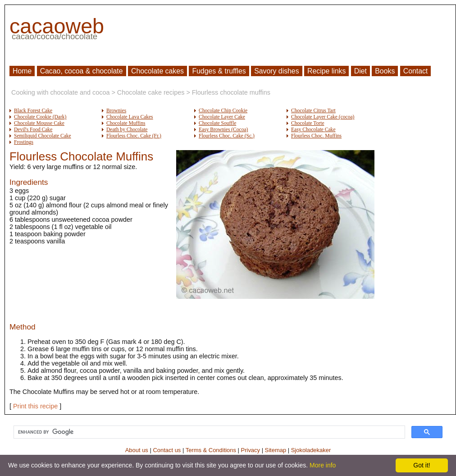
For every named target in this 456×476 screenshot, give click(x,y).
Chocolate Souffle (217, 123)
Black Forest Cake (33, 110)
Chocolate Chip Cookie (223, 110)
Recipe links (326, 71)
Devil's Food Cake (33, 129)
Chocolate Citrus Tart (313, 110)
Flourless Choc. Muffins (316, 136)
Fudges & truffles (219, 71)
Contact (416, 71)
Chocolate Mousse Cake (39, 123)
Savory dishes (276, 71)
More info (323, 465)
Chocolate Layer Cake (222, 117)
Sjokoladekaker (311, 450)
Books (385, 71)
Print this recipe (35, 406)
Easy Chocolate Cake (313, 129)
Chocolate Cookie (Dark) (40, 117)
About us (137, 450)
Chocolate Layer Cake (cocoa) (323, 117)
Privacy (251, 450)
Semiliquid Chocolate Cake (43, 136)
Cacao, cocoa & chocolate (82, 71)
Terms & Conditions (211, 450)
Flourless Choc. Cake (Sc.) (227, 136)
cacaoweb (57, 26)
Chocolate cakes (157, 71)
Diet (360, 71)
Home (22, 71)
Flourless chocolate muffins (231, 92)
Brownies (116, 110)
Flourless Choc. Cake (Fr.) (134, 136)
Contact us (167, 450)
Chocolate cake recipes (151, 92)
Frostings (24, 142)
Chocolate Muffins (126, 123)
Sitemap (276, 450)
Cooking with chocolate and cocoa (60, 92)
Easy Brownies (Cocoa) (223, 129)
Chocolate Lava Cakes (130, 117)
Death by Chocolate (127, 129)
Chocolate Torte (308, 123)
